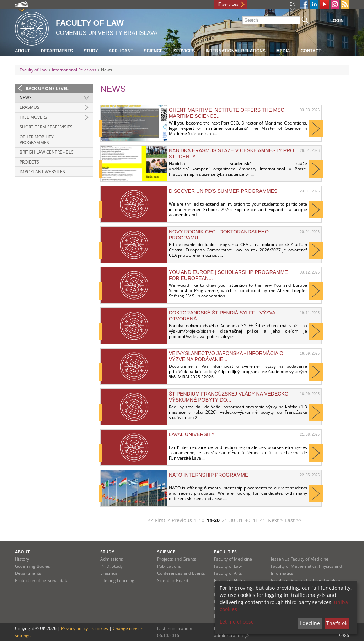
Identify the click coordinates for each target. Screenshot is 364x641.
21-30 (228, 520)
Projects (29, 162)
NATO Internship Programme (208, 475)
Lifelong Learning (117, 580)
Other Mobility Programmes (37, 140)
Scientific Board (173, 580)
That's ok (337, 623)
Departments (57, 51)
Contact (311, 51)
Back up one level (47, 88)
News (26, 98)
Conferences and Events (181, 573)
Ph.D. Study (111, 566)
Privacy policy (74, 628)
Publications (169, 566)
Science (153, 51)
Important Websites (42, 172)
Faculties (225, 552)
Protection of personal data (42, 580)
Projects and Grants (177, 559)
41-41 (259, 520)
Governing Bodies (33, 566)
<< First (157, 520)
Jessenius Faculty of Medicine (300, 559)
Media (283, 51)
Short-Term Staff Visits (46, 127)
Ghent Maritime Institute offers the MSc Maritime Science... (227, 113)
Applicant (121, 51)
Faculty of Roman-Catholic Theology (306, 580)
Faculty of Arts (228, 573)
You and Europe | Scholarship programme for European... (228, 275)
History (22, 559)
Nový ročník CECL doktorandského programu (219, 234)
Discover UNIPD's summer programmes (223, 191)
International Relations (235, 51)
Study (91, 51)
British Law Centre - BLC (47, 152)
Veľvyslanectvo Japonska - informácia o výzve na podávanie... (226, 356)
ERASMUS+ (31, 107)
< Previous (180, 520)
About (23, 51)
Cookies (100, 628)
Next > (275, 520)
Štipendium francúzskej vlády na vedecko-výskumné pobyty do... (229, 397)
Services (184, 51)
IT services (228, 4)
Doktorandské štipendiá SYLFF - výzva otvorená (222, 316)
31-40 (244, 520)
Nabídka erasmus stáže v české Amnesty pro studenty (231, 153)
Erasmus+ (110, 573)
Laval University (192, 434)
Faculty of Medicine (233, 559)
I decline (310, 623)
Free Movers (33, 117)
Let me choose (237, 622)
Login (337, 21)
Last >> (293, 520)
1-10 (199, 520)
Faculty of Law (33, 70)
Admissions (112, 559)
